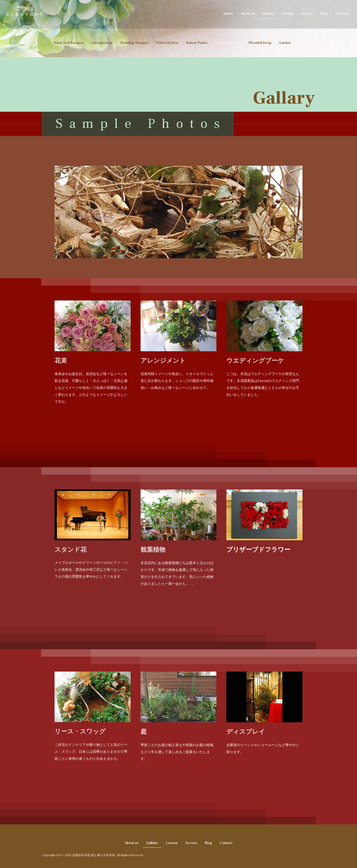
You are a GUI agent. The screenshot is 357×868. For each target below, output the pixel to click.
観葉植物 (153, 549)
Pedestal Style (167, 43)
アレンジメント (163, 361)
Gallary (268, 14)
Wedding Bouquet (134, 43)
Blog (324, 14)
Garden (285, 43)
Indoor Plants (197, 43)
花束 (61, 361)
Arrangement (102, 43)
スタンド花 (71, 549)
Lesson (288, 14)
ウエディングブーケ (255, 361)
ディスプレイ (246, 732)
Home (228, 14)
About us (248, 14)
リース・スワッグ (80, 732)
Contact (342, 14)
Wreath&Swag (260, 43)
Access (307, 14)
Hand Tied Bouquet (69, 43)
